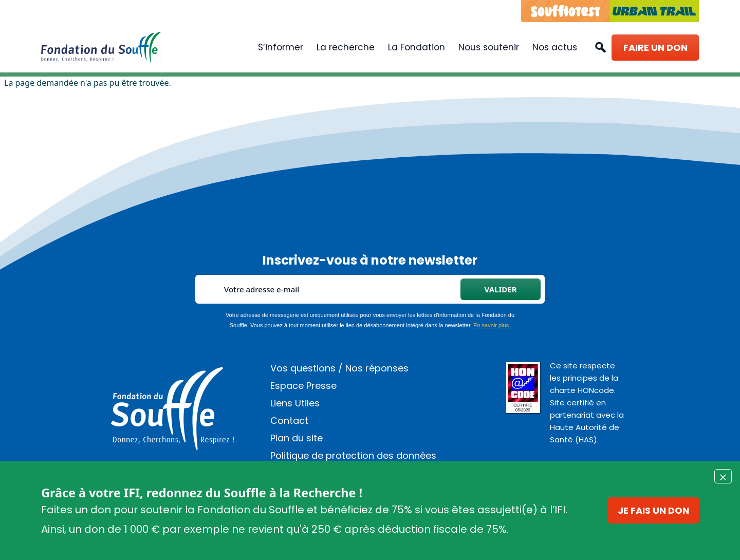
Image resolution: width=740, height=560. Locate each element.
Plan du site (297, 438)
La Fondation (417, 47)
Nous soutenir (489, 47)
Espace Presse (303, 386)
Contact (289, 421)
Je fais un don (653, 510)
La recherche (346, 47)
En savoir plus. (492, 325)
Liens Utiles (295, 403)
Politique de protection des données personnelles (353, 460)
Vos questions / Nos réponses (339, 368)
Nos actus (555, 47)
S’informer (281, 47)
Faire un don (655, 48)
